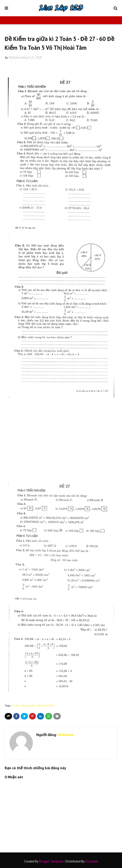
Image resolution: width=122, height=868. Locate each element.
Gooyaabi (92, 861)
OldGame (14, 58)
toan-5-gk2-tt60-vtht (41, 705)
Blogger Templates (52, 861)
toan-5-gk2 (20, 705)
